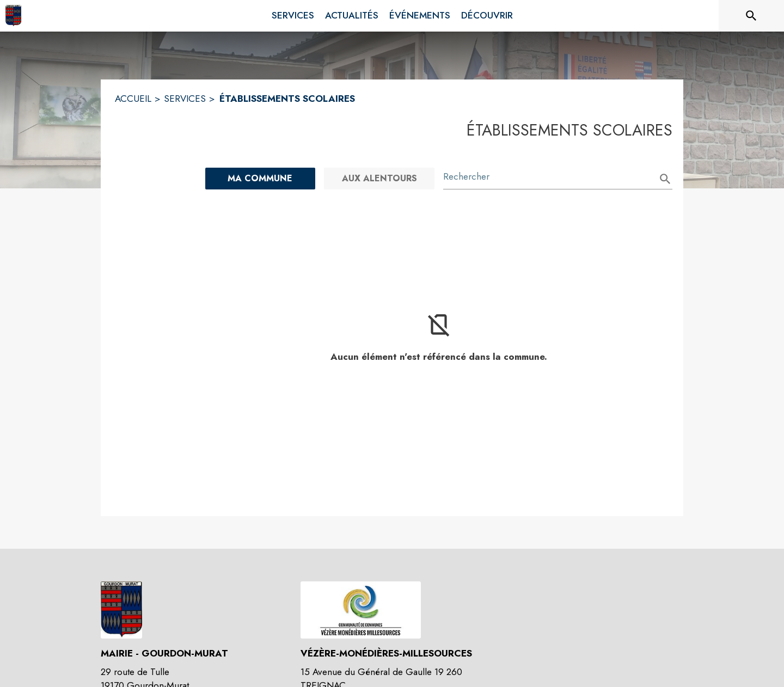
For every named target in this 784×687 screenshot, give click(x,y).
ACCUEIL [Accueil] (133, 99)
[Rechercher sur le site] (751, 16)
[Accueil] (13, 16)
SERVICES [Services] (185, 99)
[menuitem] (293, 14)
